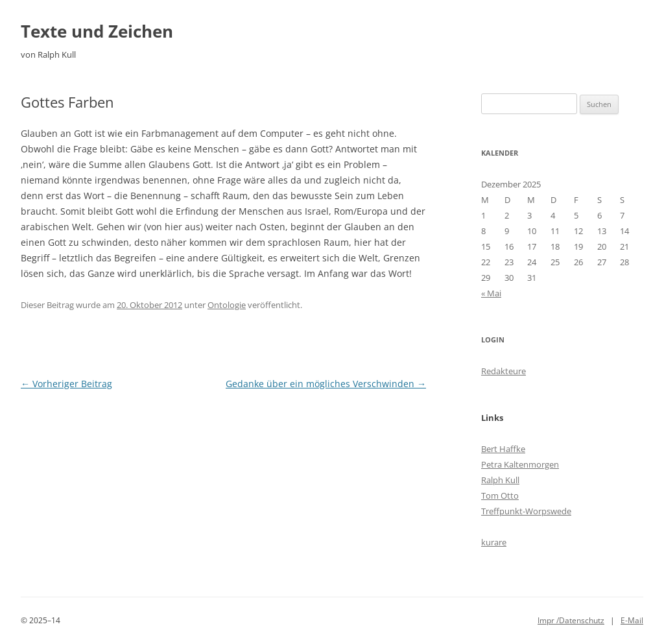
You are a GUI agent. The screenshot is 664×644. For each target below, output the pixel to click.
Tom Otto (500, 495)
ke (521, 449)
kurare (494, 542)
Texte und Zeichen (97, 31)
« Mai (491, 293)
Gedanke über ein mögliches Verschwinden (326, 384)
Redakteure (504, 371)
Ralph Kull (500, 480)
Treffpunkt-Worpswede (526, 511)
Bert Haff (499, 449)
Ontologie (227, 305)
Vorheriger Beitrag (66, 384)
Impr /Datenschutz (571, 620)
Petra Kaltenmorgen (520, 464)
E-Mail (632, 620)
